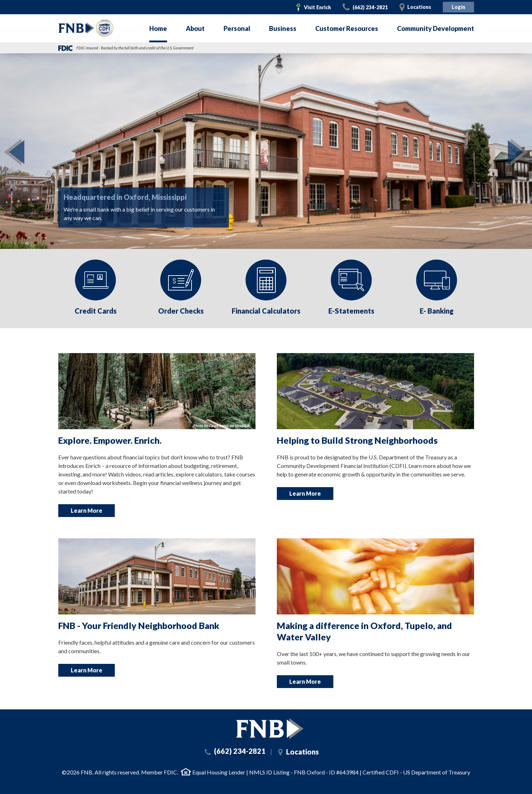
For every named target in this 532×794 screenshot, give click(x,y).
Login (458, 7)
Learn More (87, 510)
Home (158, 28)
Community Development (436, 28)
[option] (96, 289)
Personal (237, 28)
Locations (419, 7)
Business (283, 28)
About (195, 28)
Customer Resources (347, 28)
